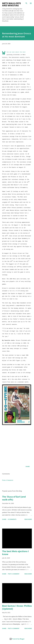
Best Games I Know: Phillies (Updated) (17, 607)
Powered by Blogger (17, 639)
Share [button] (28, 466)
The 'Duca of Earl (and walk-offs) (14, 498)
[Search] (26, 3)
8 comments (12, 519)
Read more (28, 519)
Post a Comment (8, 480)
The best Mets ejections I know (15, 553)
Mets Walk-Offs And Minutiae (11, 4)
